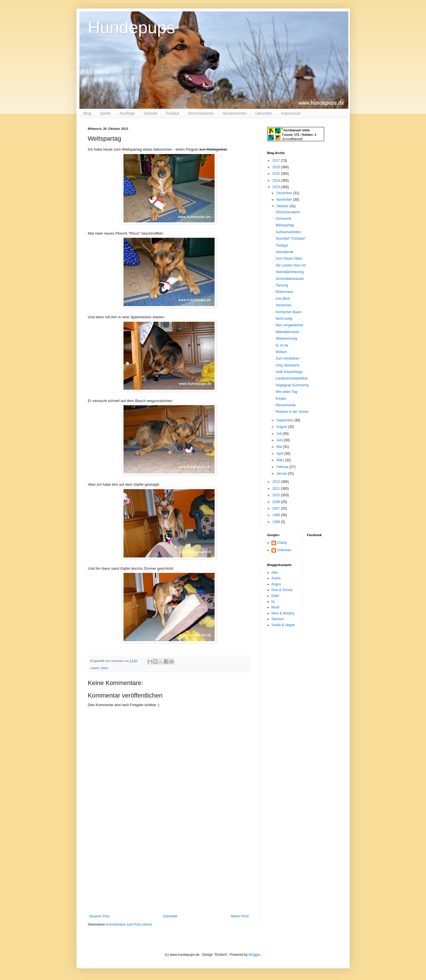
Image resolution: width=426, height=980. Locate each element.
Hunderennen (235, 113)
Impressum (291, 113)
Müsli (275, 607)
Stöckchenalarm (288, 212)
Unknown (284, 550)
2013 (277, 187)
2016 (277, 167)
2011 (277, 489)
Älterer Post (240, 916)
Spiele (105, 113)
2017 (277, 161)
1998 (277, 522)
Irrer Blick (283, 299)
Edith (275, 596)
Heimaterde (284, 252)
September (285, 420)
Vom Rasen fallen (289, 259)
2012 (277, 482)
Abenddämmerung (290, 272)
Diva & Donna (282, 590)
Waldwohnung (286, 339)
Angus (276, 584)
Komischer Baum (288, 312)
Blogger (255, 955)
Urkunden (264, 113)
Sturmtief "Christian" (291, 239)
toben (105, 668)
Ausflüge (127, 113)
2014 (277, 181)
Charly (282, 543)
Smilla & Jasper (283, 625)
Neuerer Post (99, 916)
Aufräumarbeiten (288, 232)
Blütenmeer (284, 292)
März (281, 460)
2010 (277, 495)
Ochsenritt (283, 219)
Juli (279, 434)
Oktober (283, 206)
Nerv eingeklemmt (289, 325)
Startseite (170, 916)
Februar (283, 467)
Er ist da (282, 345)
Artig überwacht (287, 365)
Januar (282, 473)
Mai (280, 447)
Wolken (281, 352)
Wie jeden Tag (286, 392)
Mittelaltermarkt (287, 332)
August (282, 427)
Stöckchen (283, 305)
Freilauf (173, 113)
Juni (280, 440)
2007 (277, 509)
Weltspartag (285, 225)
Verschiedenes (201, 113)
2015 (277, 174)
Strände (150, 113)
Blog (87, 113)
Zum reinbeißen (287, 358)
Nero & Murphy (283, 613)
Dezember (285, 193)
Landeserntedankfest (291, 378)
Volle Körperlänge (289, 372)
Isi (273, 602)
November (285, 200)
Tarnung (282, 285)
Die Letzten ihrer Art (291, 265)
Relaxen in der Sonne (292, 412)
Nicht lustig (284, 319)
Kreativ (281, 399)
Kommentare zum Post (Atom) (129, 924)
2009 (277, 502)
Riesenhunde (286, 405)
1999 (277, 515)
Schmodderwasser (290, 279)
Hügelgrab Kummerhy (292, 385)
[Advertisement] (169, 872)
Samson (278, 619)
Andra (276, 578)
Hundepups (132, 27)
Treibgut (282, 245)
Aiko (275, 573)
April (280, 454)
